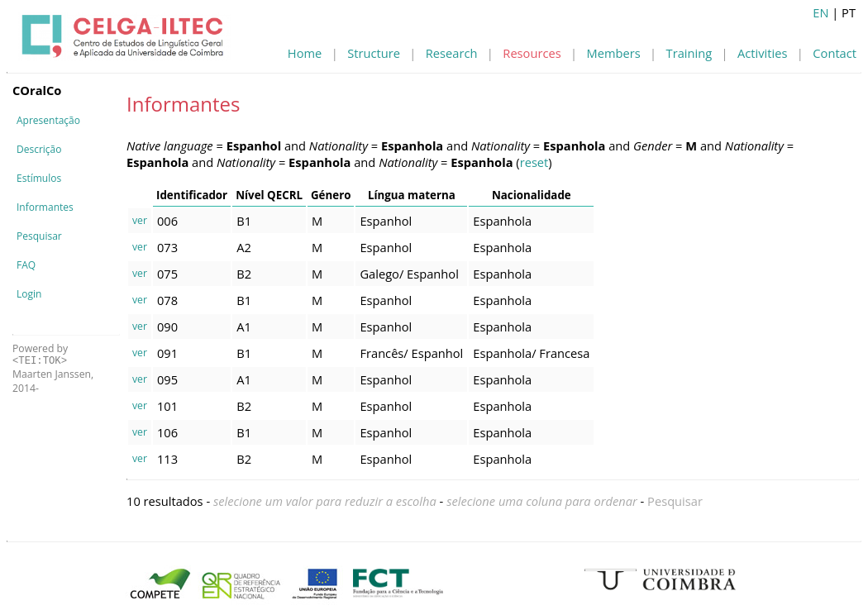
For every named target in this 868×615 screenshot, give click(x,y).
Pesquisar (39, 236)
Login (29, 294)
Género (331, 195)
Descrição (39, 149)
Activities (762, 53)
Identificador (192, 195)
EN (820, 12)
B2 (244, 274)
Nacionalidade (532, 195)
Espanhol (386, 221)
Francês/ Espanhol (411, 353)
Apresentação (48, 120)
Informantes (45, 207)
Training (689, 53)
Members (614, 53)
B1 (244, 221)
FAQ (26, 265)
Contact (835, 53)
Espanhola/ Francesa (531, 353)
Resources (532, 53)
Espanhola (502, 221)
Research (452, 53)
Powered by (40, 354)
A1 (244, 327)
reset (534, 162)
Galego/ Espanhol (409, 274)
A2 (244, 247)
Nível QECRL (269, 195)
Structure (374, 53)
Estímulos (39, 178)
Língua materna (412, 195)
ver (140, 220)
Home (305, 53)
